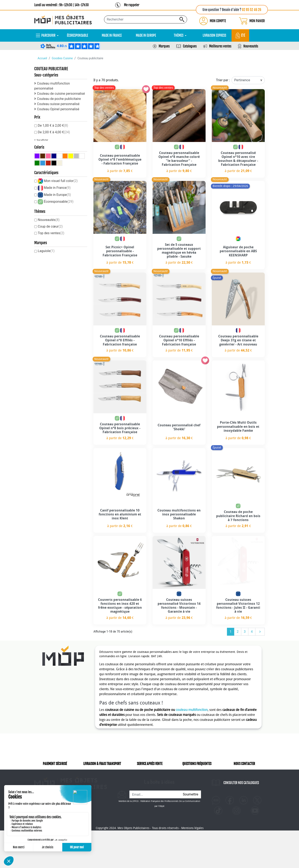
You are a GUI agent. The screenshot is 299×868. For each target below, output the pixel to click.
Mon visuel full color (61, 181)
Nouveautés (251, 46)
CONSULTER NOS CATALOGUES (241, 789)
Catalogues (190, 46)
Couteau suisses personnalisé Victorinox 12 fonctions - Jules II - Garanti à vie (238, 606)
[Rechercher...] (146, 19)
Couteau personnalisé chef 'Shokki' (179, 427)
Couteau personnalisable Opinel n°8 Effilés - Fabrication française (120, 340)
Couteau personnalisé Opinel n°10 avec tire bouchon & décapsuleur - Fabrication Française (238, 159)
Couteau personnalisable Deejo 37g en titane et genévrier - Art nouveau (238, 340)
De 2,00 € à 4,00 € (54, 132)
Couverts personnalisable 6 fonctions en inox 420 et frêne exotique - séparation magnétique (120, 606)
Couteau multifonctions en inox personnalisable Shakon (179, 514)
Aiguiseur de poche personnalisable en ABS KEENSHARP (238, 251)
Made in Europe (57, 195)
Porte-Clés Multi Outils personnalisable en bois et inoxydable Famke (238, 426)
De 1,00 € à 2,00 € (53, 125)
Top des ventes (51, 233)
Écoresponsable (59, 202)
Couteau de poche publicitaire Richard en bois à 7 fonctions (238, 516)
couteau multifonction (192, 710)
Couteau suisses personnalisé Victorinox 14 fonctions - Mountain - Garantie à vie (179, 606)
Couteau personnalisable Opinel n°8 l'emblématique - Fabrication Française (120, 159)
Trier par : (223, 80)
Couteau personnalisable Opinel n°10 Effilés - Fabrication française (179, 340)
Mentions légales (192, 866)
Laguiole (46, 251)
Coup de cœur (50, 226)
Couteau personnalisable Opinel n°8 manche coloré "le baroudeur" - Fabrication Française (179, 159)
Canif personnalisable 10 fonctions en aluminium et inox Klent (120, 514)
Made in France (57, 188)
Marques (164, 46)
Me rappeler (132, 5)
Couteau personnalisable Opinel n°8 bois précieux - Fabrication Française (120, 428)
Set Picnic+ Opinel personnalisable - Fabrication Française (120, 251)
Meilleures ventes (220, 46)
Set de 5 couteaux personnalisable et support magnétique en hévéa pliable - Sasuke (179, 251)
